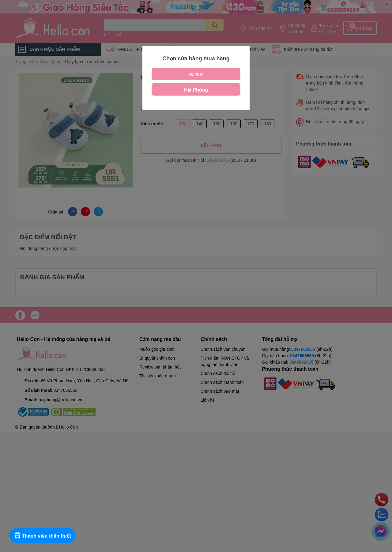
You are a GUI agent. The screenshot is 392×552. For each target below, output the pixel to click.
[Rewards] (43, 535)
